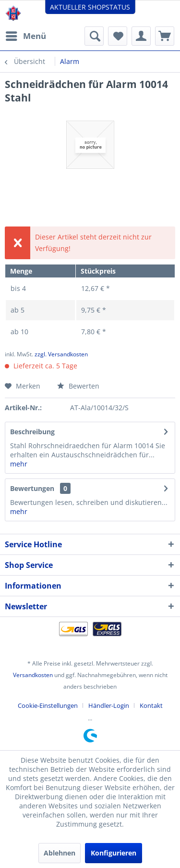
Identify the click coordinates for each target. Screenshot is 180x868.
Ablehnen (60, 853)
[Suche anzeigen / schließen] (94, 36)
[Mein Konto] (141, 36)
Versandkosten (33, 675)
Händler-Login (109, 705)
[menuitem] (25, 36)
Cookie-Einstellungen (48, 705)
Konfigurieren (114, 853)
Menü (26, 35)
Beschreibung (32, 432)
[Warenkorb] (165, 36)
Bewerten (78, 386)
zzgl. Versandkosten (61, 354)
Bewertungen (32, 488)
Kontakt (151, 705)
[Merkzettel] (118, 36)
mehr (19, 464)
